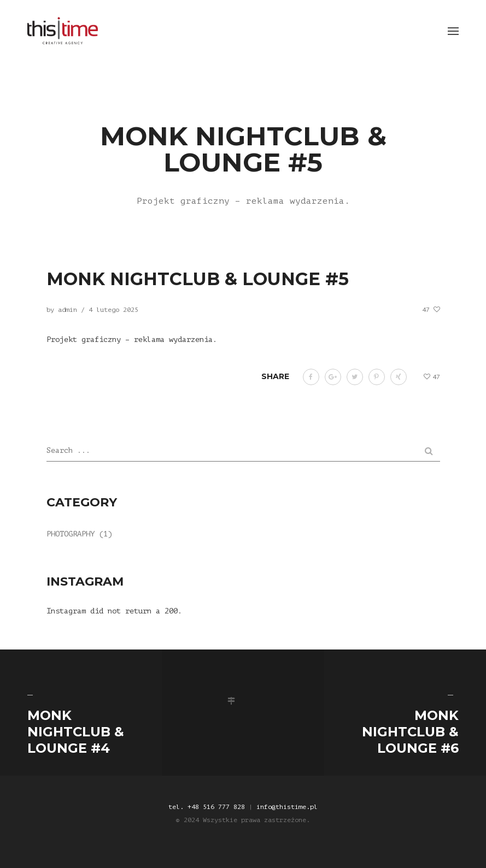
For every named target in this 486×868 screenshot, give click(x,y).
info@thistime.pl (287, 807)
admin (68, 310)
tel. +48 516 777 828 (207, 807)
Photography (71, 534)
